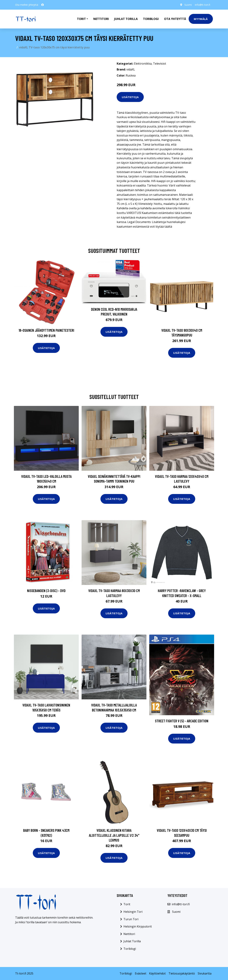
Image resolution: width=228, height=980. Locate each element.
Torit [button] (81, 19)
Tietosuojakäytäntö (182, 973)
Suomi (187, 5)
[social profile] (43, 5)
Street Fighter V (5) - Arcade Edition (182, 721)
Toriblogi (151, 19)
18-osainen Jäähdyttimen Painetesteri (46, 330)
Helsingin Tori (133, 912)
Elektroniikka (143, 64)
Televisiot (160, 64)
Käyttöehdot (157, 973)
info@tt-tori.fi (202, 5)
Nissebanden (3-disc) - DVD (46, 591)
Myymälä (201, 19)
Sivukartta (205, 973)
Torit (127, 904)
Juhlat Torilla (126, 19)
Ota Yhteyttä (175, 19)
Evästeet (141, 973)
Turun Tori (131, 919)
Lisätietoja (130, 97)
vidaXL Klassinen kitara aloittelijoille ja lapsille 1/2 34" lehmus (114, 835)
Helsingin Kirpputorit (138, 926)
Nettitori (101, 19)
